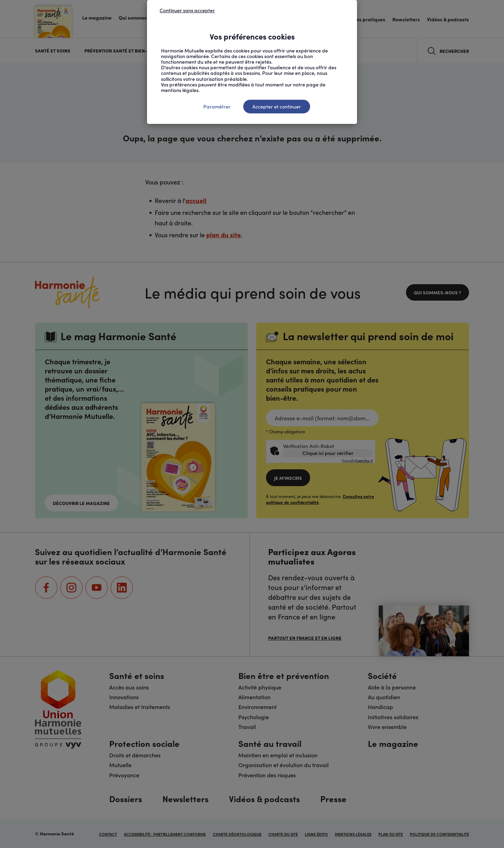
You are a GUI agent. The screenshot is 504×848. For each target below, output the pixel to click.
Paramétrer (217, 106)
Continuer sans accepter (187, 10)
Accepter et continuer (277, 106)
